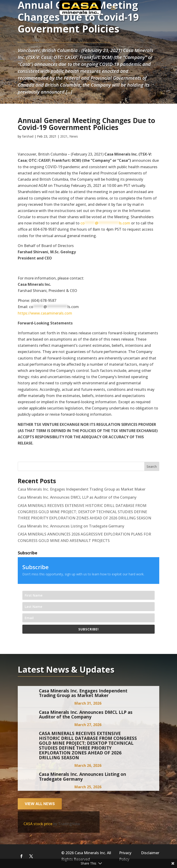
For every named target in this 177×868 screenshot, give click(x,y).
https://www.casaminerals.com (45, 313)
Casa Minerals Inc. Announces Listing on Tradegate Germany (71, 526)
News (74, 136)
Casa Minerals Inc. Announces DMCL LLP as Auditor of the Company (77, 497)
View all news (40, 804)
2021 (64, 136)
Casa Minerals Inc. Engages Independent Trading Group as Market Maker (82, 489)
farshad (28, 136)
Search (152, 466)
